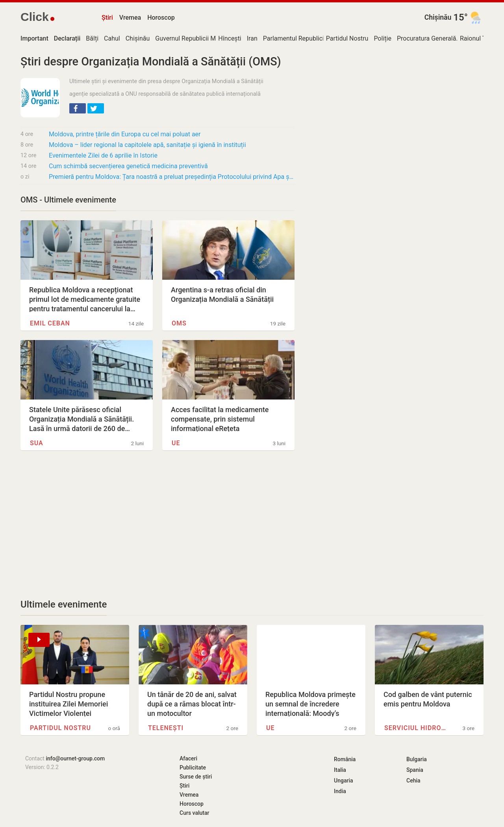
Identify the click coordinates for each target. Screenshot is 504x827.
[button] (78, 108)
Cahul (112, 38)
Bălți (92, 38)
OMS (179, 323)
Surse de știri (196, 777)
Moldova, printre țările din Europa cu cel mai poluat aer (125, 134)
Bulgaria (417, 759)
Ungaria (344, 781)
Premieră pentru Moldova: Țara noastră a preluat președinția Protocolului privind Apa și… (172, 177)
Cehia (413, 781)
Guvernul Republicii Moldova (195, 38)
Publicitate (193, 768)
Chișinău (438, 17)
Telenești (166, 728)
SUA (37, 443)
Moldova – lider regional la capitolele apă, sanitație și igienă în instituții (147, 145)
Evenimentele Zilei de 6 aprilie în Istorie (103, 155)
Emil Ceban (50, 323)
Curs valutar (194, 813)
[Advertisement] (157, 524)
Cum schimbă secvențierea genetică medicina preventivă (128, 166)
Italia (340, 770)
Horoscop (161, 18)
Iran (252, 38)
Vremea (130, 18)
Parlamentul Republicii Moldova (307, 38)
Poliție (383, 38)
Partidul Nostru (347, 38)
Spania (415, 770)
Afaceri (188, 758)
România (345, 759)
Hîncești (230, 38)
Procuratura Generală (426, 38)
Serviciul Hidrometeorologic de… (416, 728)
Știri (107, 18)
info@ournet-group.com (75, 758)
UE (176, 443)
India (340, 791)
